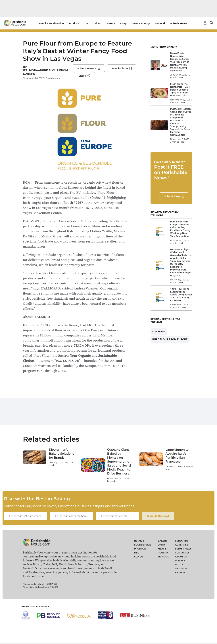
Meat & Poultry (141, 23)
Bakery (111, 23)
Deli (87, 23)
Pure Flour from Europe (51, 355)
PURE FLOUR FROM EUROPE (170, 339)
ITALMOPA (159, 331)
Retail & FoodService (51, 23)
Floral (98, 23)
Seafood (160, 23)
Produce (74, 23)
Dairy (123, 23)
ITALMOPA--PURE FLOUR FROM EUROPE (45, 72)
